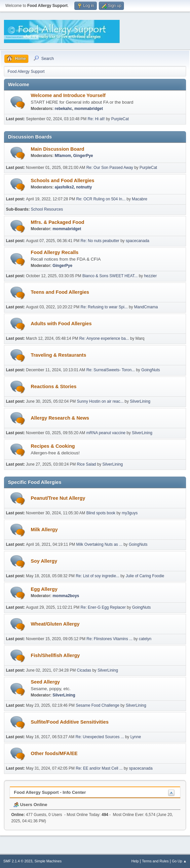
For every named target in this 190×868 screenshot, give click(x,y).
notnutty (84, 187)
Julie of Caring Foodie (145, 576)
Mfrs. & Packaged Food (57, 222)
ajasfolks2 (64, 187)
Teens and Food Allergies (60, 292)
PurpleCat (120, 119)
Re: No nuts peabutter (101, 241)
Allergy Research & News (60, 418)
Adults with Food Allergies (61, 324)
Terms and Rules (155, 861)
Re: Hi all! (96, 119)
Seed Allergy (45, 682)
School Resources (47, 209)
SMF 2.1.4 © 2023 (18, 861)
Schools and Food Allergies (62, 180)
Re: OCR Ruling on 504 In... (101, 199)
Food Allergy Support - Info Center (50, 792)
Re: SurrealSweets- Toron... (111, 370)
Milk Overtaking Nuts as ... (99, 544)
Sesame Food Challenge (97, 705)
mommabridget (89, 109)
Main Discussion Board (57, 149)
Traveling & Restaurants (58, 355)
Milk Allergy (44, 530)
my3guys (130, 513)
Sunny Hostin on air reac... (100, 401)
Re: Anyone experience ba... (104, 338)
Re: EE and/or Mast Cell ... (99, 768)
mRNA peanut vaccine (106, 433)
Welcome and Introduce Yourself (68, 95)
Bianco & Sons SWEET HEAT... (110, 276)
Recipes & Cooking (53, 446)
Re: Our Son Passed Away (110, 168)
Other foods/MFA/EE (54, 753)
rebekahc (64, 109)
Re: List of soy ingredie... (97, 576)
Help (135, 861)
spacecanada (137, 241)
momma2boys (66, 596)
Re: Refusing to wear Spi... (104, 307)
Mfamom (63, 156)
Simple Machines (48, 861)
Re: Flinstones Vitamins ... (110, 639)
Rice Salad (87, 464)
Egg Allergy (44, 589)
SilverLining (140, 401)
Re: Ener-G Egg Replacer (103, 607)
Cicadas (84, 670)
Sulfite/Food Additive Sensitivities (70, 722)
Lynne (135, 737)
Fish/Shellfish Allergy (55, 655)
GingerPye (83, 156)
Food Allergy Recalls (55, 252)
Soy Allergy (44, 561)
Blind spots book (101, 513)
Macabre (140, 199)
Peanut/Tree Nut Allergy (58, 498)
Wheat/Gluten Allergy (55, 624)
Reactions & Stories (54, 386)
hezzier (151, 276)
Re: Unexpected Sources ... (100, 737)
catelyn (145, 639)
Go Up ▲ (179, 861)
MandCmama (146, 307)
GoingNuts (151, 370)
